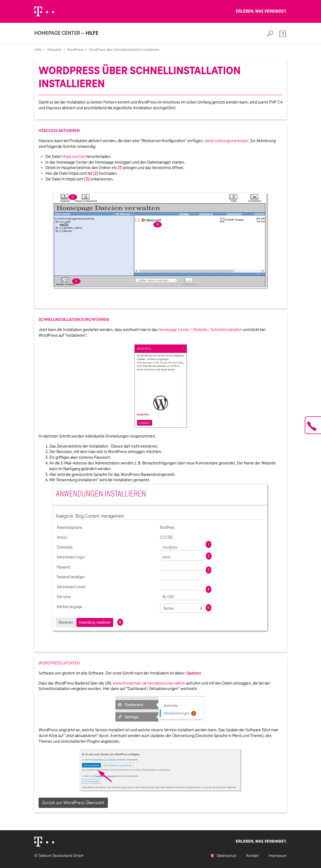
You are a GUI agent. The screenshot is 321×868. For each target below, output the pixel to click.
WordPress (75, 50)
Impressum (278, 856)
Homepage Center (57, 33)
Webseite (54, 50)
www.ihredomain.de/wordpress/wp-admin (149, 683)
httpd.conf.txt (73, 157)
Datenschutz (224, 856)
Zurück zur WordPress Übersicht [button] (73, 803)
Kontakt (253, 856)
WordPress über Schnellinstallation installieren (124, 50)
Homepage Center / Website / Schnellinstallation (201, 330)
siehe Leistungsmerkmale (226, 141)
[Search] (270, 33)
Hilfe (38, 50)
